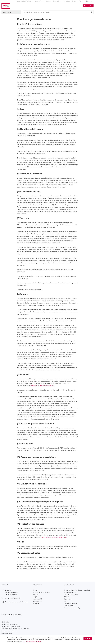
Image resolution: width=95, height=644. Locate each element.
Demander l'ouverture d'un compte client (77, 590)
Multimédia (5, 622)
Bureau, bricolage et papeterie (11, 627)
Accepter (88, 638)
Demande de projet (70, 592)
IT (2, 620)
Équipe (35, 597)
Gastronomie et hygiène (9, 631)
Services (48, 1)
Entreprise (36, 595)
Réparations (68, 599)
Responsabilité (37, 599)
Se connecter (88, 6)
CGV (23, 642)
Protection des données (34, 642)
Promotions (66, 1)
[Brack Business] (6, 6)
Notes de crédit (69, 606)
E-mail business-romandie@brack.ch (17, 602)
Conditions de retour (70, 603)
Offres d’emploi (37, 601)
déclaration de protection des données (42, 386)
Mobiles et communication (10, 624)
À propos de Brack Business (41, 592)
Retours (66, 597)
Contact (74, 1)
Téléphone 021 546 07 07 (13, 598)
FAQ (80, 1)
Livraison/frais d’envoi (71, 595)
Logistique (36, 603)
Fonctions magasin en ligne (73, 608)
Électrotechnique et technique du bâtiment (15, 629)
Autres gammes (7, 633)
